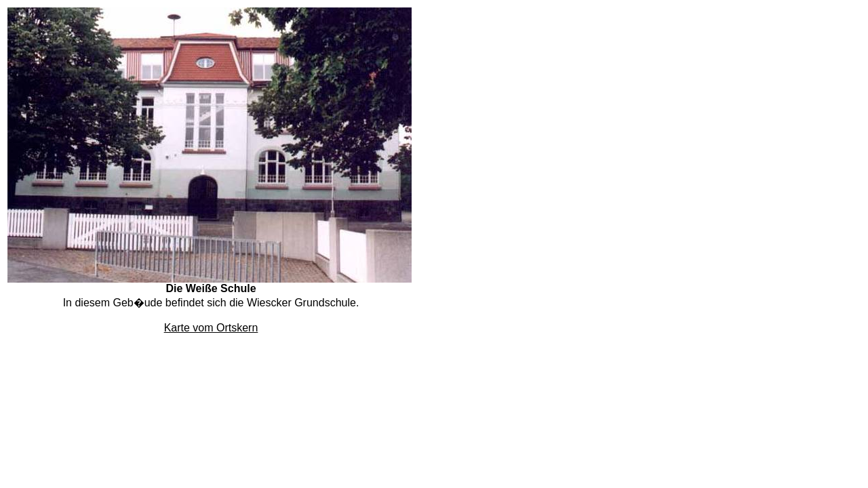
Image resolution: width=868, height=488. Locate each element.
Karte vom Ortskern (211, 328)
